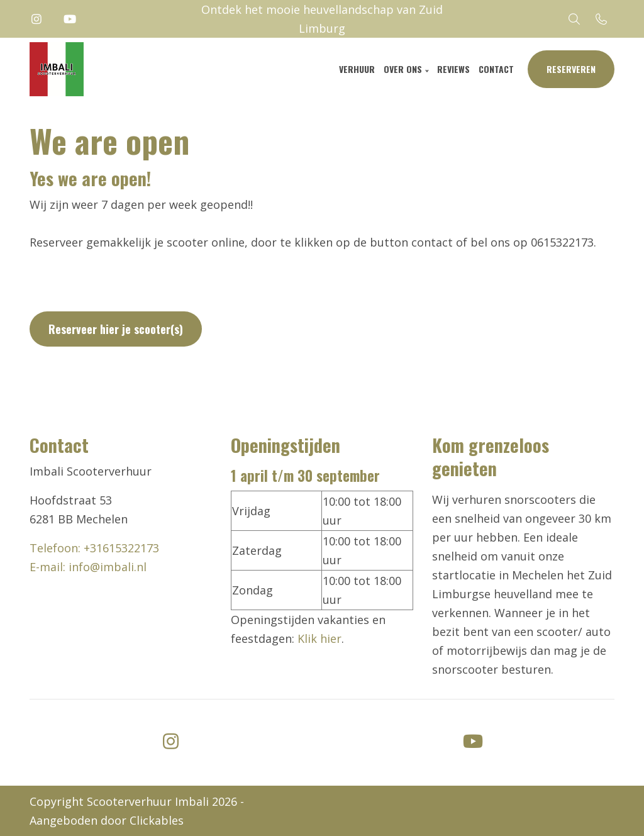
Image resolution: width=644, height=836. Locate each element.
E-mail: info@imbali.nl (88, 567)
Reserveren (571, 69)
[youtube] (473, 740)
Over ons (403, 69)
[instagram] (171, 740)
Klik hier (319, 638)
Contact (496, 69)
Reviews (453, 69)
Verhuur (357, 69)
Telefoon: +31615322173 (94, 548)
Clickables (157, 820)
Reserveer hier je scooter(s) (116, 329)
